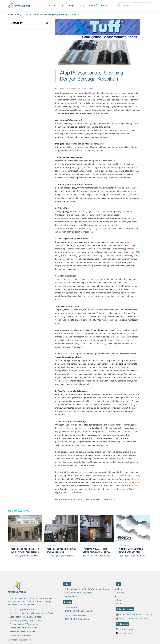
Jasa (62, 5)
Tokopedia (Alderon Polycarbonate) (134, 614)
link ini (112, 499)
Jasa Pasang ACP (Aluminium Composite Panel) (32, 613)
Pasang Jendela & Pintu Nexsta (24, 624)
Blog (82, 5)
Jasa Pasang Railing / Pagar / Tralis (26, 620)
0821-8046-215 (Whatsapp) (77, 619)
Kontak (104, 5)
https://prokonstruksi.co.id (127, 482)
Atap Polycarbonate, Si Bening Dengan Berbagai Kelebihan (52, 15)
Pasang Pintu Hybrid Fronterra (24, 631)
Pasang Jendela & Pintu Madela (24, 628)
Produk (52, 5)
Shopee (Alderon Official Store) (132, 618)
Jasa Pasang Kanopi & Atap (22, 610)
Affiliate (93, 5)
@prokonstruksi (125, 629)
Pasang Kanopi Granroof (21, 635)
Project (72, 5)
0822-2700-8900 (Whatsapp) (78, 611)
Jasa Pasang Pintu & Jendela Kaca (26, 617)
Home (11, 15)
